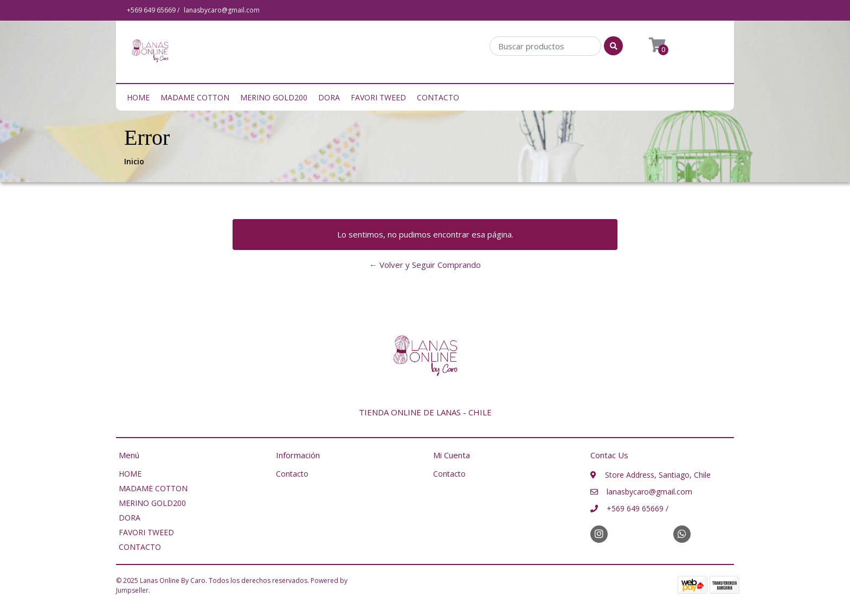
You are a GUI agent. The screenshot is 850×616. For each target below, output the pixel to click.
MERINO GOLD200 (274, 97)
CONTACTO (438, 97)
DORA (329, 97)
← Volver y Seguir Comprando (425, 265)
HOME (138, 97)
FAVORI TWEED (378, 97)
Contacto (292, 474)
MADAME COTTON (195, 97)
